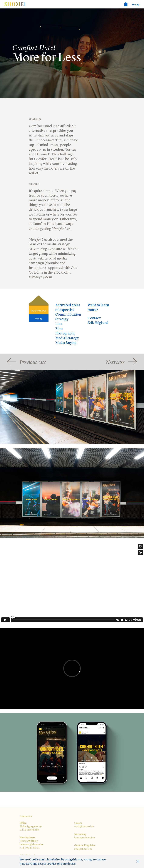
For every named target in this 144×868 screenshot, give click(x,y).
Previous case (33, 362)
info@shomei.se (83, 849)
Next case (115, 362)
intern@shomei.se (85, 837)
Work (136, 5)
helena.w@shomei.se (32, 844)
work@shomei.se (84, 826)
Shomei (15, 4)
